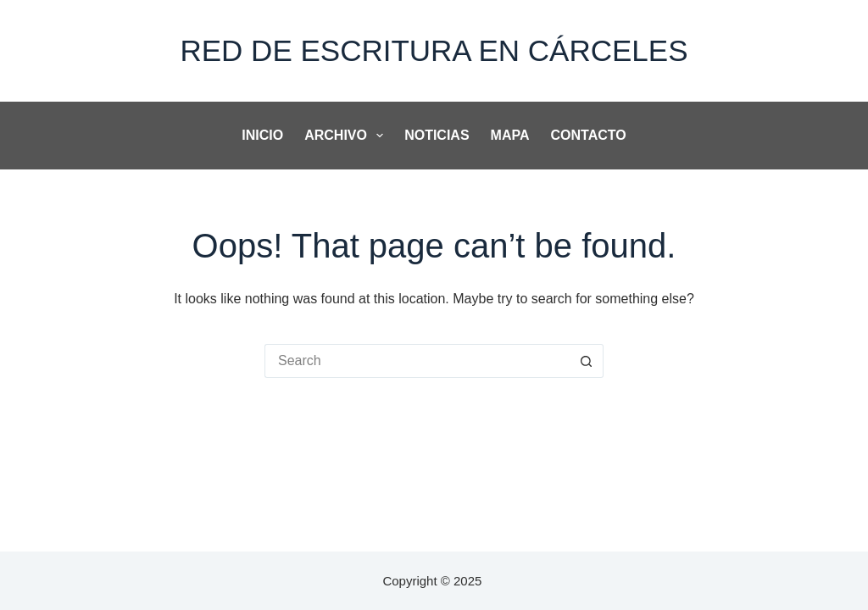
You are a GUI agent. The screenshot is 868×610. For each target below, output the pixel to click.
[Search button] (587, 361)
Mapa (510, 135)
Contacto (589, 135)
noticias (437, 135)
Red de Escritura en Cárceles (434, 50)
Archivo (347, 136)
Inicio (262, 135)
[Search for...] (417, 361)
